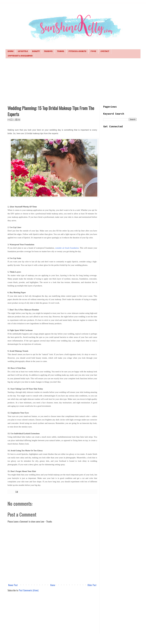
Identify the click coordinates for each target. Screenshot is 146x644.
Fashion (48, 52)
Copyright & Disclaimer (20, 56)
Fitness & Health (77, 52)
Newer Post (13, 585)
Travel (61, 52)
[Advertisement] (73, 81)
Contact (105, 52)
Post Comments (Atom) (29, 590)
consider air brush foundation (67, 248)
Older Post (92, 585)
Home (11, 52)
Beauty (36, 52)
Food (93, 52)
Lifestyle (23, 52)
